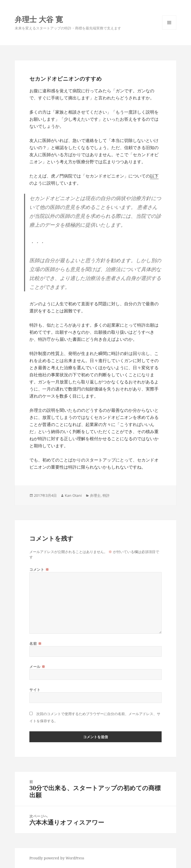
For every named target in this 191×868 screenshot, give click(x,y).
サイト (35, 690)
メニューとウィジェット (169, 30)
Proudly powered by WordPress (57, 858)
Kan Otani (73, 495)
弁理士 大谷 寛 (39, 19)
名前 (35, 643)
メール (37, 667)
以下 (154, 176)
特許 (106, 495)
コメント (39, 569)
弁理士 (95, 495)
